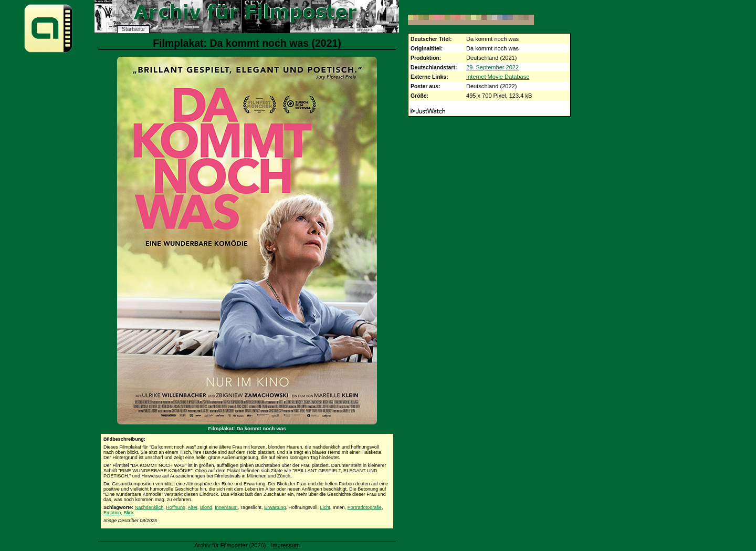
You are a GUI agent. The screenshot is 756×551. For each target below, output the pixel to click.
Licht (325, 507)
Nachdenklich (149, 507)
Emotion (112, 513)
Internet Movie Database (498, 77)
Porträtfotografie (365, 507)
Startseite (133, 29)
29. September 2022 (492, 67)
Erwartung (275, 507)
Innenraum (226, 507)
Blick (128, 513)
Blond (206, 507)
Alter (193, 507)
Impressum (285, 545)
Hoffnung (176, 507)
